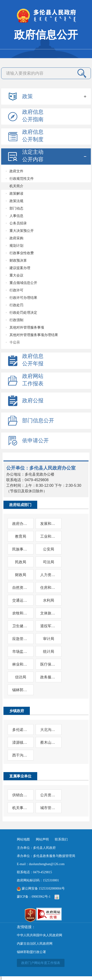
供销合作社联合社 (21, 795)
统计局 (49, 652)
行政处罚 (16, 305)
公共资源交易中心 (49, 795)
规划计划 (16, 245)
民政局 (21, 562)
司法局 (49, 562)
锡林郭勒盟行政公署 (31, 952)
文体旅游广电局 (49, 613)
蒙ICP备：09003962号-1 (34, 897)
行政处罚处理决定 (23, 312)
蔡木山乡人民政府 (49, 742)
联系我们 (61, 839)
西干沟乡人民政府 (21, 755)
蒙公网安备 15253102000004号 (41, 888)
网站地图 (23, 839)
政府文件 (16, 171)
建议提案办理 (20, 268)
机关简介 (16, 186)
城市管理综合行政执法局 (49, 808)
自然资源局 (21, 588)
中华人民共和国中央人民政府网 (40, 935)
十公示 (15, 342)
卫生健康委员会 (21, 626)
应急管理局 (21, 639)
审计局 (49, 639)
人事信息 (16, 216)
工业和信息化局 (49, 536)
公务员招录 (18, 223)
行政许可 (16, 290)
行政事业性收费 (22, 253)
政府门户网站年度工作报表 (41, 963)
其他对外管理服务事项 (27, 327)
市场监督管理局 (21, 652)
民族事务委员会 (21, 549)
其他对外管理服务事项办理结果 (34, 335)
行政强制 (16, 320)
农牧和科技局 (21, 613)
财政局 (21, 575)
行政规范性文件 (22, 178)
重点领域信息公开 (23, 283)
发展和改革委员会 (49, 524)
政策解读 (16, 193)
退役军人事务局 (49, 626)
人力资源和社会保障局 (49, 575)
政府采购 (16, 238)
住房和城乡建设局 (49, 588)
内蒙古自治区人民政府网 (35, 944)
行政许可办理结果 (23, 298)
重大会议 (16, 275)
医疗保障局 (49, 664)
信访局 (21, 677)
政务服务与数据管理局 (49, 677)
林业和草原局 (21, 664)
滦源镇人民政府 (21, 742)
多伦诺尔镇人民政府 (21, 730)
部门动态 (16, 208)
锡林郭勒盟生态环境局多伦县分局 (21, 690)
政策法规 (16, 201)
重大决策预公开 (22, 231)
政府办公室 (21, 524)
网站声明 (42, 839)
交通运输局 (21, 600)
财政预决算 (18, 260)
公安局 (49, 549)
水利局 (49, 600)
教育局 (21, 536)
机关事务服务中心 (21, 808)
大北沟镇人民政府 (49, 730)
